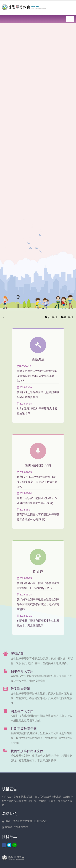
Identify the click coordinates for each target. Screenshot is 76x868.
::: (3, 318)
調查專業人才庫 (22, 715)
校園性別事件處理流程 (27, 755)
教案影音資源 (20, 693)
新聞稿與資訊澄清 (38, 470)
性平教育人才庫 (22, 676)
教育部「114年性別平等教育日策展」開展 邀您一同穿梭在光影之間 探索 (37, 486)
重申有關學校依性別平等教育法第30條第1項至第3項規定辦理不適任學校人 (37, 380)
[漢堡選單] (70, 19)
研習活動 (17, 658)
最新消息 (38, 364)
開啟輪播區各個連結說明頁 (31, 26)
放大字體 (51, 317)
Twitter (9, 845)
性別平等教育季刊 (24, 733)
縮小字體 (67, 317)
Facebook (4, 845)
